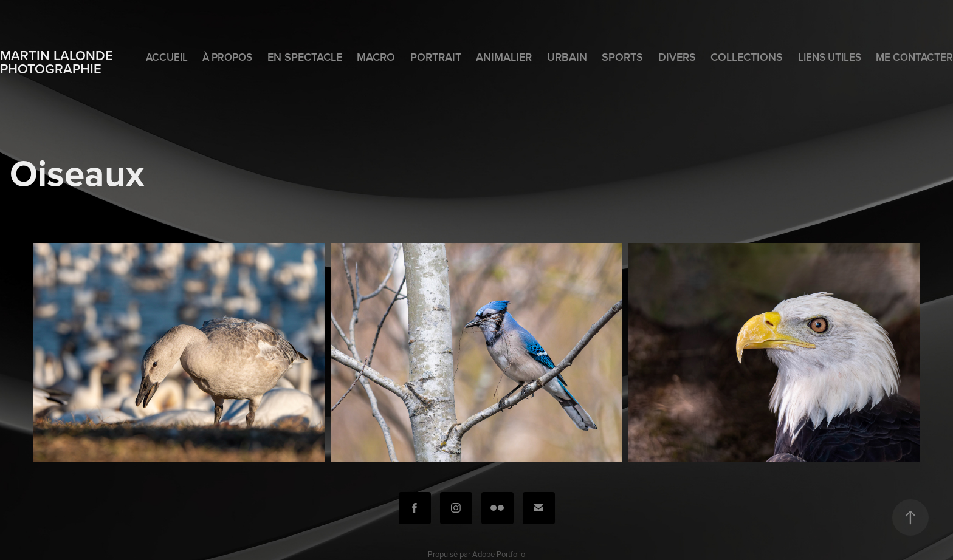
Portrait (436, 57)
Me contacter (914, 57)
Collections (747, 57)
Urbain (567, 57)
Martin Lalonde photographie (58, 62)
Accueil (167, 57)
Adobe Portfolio (499, 554)
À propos (227, 57)
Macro (376, 57)
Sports (622, 57)
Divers (677, 57)
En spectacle (305, 57)
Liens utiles (830, 57)
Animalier (504, 57)
